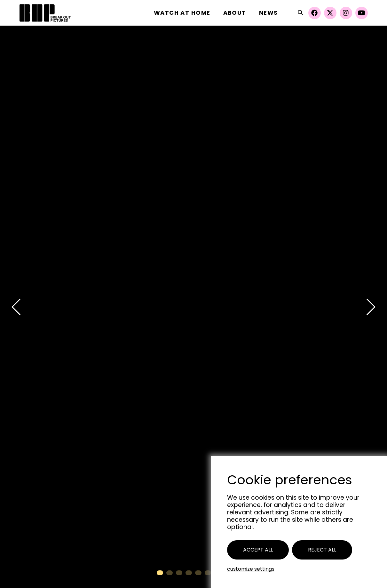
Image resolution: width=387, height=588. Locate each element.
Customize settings (251, 569)
